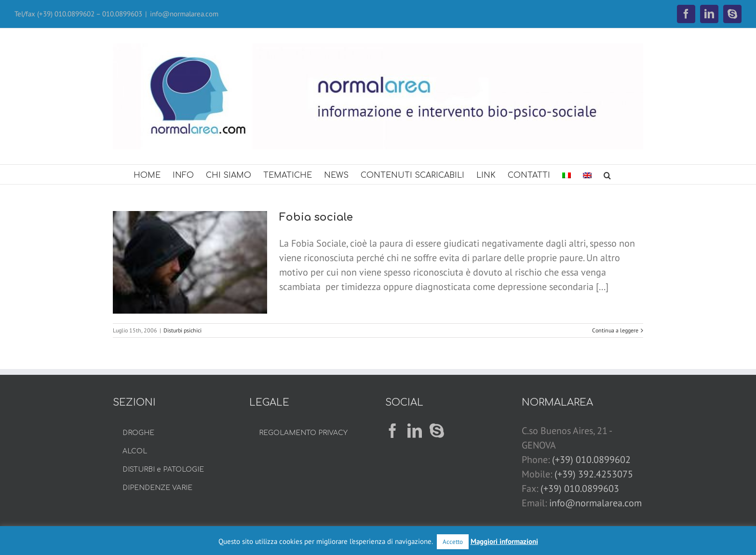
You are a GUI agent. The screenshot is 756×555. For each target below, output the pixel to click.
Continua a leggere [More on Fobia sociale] (615, 330)
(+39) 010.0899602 (591, 460)
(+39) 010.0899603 (580, 489)
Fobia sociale (316, 217)
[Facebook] (392, 431)
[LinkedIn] (415, 431)
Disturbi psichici (182, 330)
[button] (607, 174)
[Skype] (437, 431)
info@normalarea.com (184, 14)
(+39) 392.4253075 (594, 474)
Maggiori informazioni (504, 541)
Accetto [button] (453, 542)
